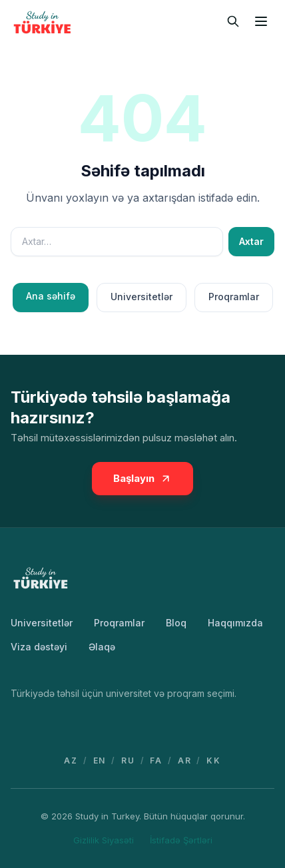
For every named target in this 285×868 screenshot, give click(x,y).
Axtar (251, 241)
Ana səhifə (51, 296)
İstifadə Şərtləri (181, 840)
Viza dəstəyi (39, 647)
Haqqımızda (235, 623)
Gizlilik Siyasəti (104, 840)
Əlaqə (102, 647)
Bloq (176, 623)
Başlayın (142, 478)
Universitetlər (142, 297)
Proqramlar (234, 297)
